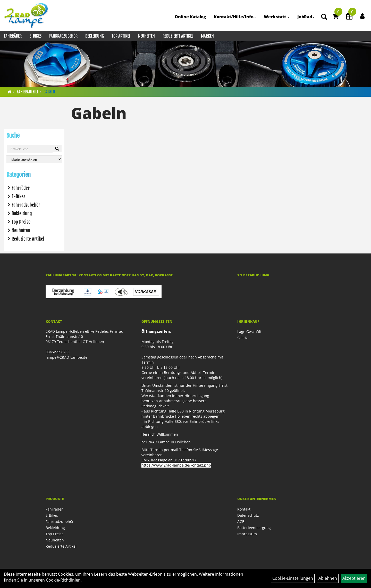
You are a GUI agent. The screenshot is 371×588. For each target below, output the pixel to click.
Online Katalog (190, 17)
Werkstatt (277, 17)
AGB (241, 521)
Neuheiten (146, 36)
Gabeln (49, 92)
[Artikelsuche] (324, 17)
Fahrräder (13, 36)
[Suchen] (57, 149)
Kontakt (244, 509)
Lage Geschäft (249, 332)
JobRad (306, 17)
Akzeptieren (354, 578)
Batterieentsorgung (254, 528)
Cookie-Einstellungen (293, 578)
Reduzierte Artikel (178, 36)
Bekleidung (95, 36)
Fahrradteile (28, 92)
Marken (207, 36)
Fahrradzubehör (63, 36)
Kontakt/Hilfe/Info (235, 17)
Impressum (247, 534)
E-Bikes (35, 36)
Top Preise (21, 222)
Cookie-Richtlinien (63, 580)
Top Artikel (121, 36)
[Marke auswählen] (34, 159)
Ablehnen (328, 578)
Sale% (242, 338)
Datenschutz (248, 515)
